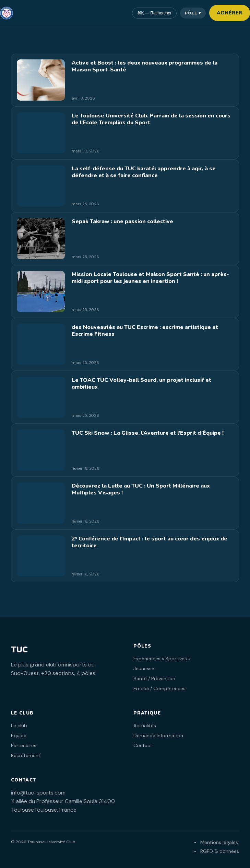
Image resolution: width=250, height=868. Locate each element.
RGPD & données (220, 851)
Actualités (145, 726)
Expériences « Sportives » (162, 659)
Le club (19, 726)
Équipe (19, 735)
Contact (143, 745)
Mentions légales (219, 842)
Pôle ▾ (193, 13)
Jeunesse (144, 669)
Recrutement (26, 755)
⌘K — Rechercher (154, 13)
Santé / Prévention (154, 678)
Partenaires (24, 745)
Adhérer (230, 13)
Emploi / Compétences (159, 688)
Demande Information (158, 735)
